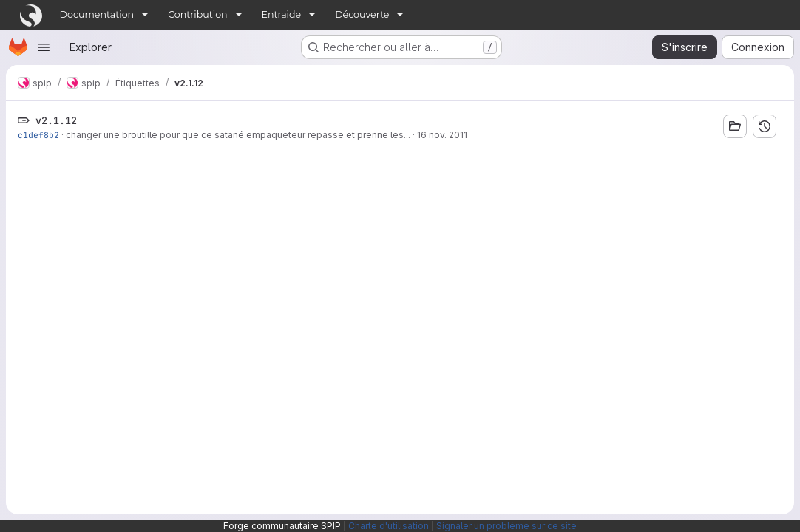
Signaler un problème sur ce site (506, 526)
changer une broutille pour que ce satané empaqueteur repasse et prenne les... (238, 135)
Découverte (362, 14)
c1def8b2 (38, 135)
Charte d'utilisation (389, 526)
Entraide (282, 14)
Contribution (197, 14)
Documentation (97, 14)
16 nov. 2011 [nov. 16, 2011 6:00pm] (442, 135)
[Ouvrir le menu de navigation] (44, 47)
